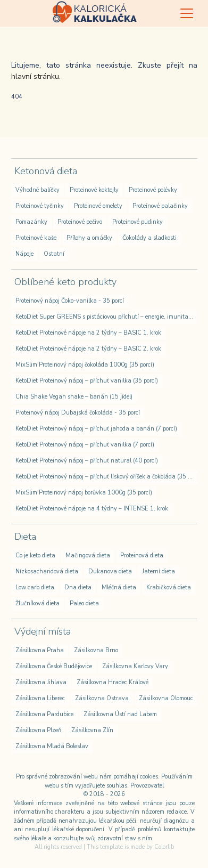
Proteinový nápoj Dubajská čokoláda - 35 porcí (78, 413)
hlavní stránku (35, 76)
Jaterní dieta (159, 571)
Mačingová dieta (88, 555)
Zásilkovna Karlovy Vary (135, 666)
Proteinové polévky (153, 190)
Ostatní (54, 254)
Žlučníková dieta (38, 603)
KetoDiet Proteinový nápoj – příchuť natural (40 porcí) (87, 461)
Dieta (25, 537)
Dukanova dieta (110, 571)
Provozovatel (147, 786)
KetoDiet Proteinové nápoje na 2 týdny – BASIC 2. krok (88, 349)
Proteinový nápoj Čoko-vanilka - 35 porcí (70, 301)
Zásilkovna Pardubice (44, 714)
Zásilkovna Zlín (92, 730)
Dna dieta (78, 587)
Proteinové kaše (36, 238)
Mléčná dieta (119, 587)
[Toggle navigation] (187, 13)
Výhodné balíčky (38, 190)
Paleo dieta (84, 603)
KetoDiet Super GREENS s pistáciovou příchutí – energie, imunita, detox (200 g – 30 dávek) (106, 317)
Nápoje (24, 254)
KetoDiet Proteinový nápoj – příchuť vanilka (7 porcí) (85, 445)
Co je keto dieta (35, 555)
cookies (149, 777)
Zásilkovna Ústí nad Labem (120, 714)
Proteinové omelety (98, 206)
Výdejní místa (43, 631)
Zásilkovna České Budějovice (54, 666)
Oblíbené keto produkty (65, 282)
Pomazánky (31, 222)
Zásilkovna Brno (96, 650)
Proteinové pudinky (138, 222)
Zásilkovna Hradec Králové (113, 682)
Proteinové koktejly (94, 190)
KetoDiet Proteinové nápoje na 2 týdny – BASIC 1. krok (88, 333)
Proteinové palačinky (160, 206)
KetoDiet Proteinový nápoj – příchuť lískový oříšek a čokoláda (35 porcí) (106, 477)
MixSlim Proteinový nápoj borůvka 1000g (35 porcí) (84, 493)
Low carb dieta (35, 587)
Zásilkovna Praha (40, 650)
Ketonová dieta (46, 171)
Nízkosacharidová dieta (47, 571)
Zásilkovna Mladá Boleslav (52, 746)
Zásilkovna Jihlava (41, 682)
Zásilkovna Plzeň (38, 730)
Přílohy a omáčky (89, 238)
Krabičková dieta (169, 587)
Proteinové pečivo (80, 222)
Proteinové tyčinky (40, 206)
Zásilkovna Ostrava (102, 698)
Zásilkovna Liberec (40, 698)
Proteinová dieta (142, 555)
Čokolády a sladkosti (149, 238)
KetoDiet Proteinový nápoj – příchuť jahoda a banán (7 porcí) (96, 429)
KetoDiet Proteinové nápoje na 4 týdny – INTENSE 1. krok (92, 509)
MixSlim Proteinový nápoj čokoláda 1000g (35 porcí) (85, 365)
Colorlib (164, 847)
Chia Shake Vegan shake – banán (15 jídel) (74, 397)
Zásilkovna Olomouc (166, 698)
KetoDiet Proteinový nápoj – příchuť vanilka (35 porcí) (87, 381)
